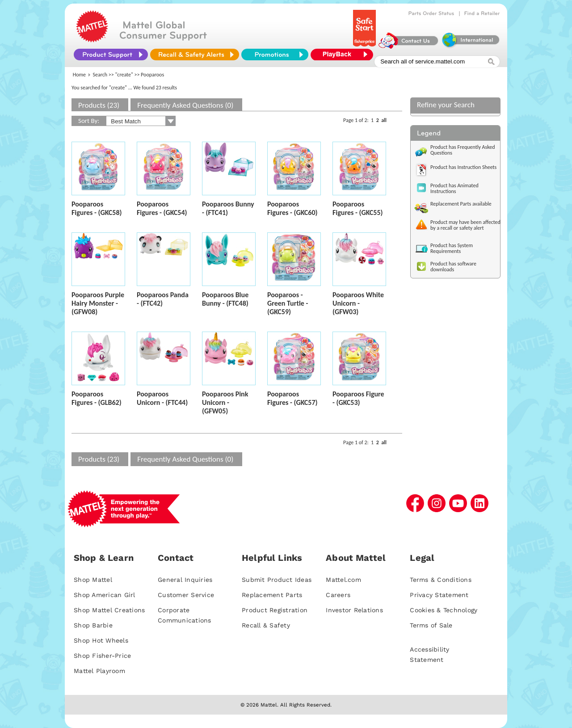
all (384, 120)
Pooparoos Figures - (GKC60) (292, 208)
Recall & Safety (266, 625)
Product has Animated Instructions (454, 188)
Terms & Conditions (441, 580)
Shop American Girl (105, 595)
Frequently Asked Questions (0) (185, 105)
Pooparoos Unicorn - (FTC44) (162, 398)
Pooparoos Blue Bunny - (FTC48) (225, 299)
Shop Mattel (93, 580)
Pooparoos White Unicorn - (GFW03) (358, 303)
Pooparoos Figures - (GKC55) (358, 208)
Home (79, 75)
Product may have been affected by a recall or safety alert (465, 225)
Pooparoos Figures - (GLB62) (97, 398)
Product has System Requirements (452, 248)
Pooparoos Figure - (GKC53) (358, 398)
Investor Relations (354, 610)
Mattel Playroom (99, 671)
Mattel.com (343, 580)
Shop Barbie (93, 625)
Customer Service (186, 595)
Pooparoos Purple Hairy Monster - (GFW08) (98, 303)
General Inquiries (185, 580)
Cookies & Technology (444, 610)
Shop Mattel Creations (109, 610)
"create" (124, 75)
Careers (338, 595)
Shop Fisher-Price (102, 656)
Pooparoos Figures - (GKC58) (97, 208)
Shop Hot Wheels (101, 640)
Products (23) (99, 105)
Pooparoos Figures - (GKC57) (292, 398)
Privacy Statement (439, 595)
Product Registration (275, 610)
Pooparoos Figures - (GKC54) (162, 208)
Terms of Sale (431, 625)
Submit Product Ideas (277, 580)
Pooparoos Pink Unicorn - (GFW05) (225, 402)
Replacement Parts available (461, 204)
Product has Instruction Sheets (463, 167)
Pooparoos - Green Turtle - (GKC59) (288, 303)
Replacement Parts (272, 595)
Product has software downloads (453, 267)
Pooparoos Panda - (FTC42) (163, 299)
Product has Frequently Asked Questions (463, 150)
